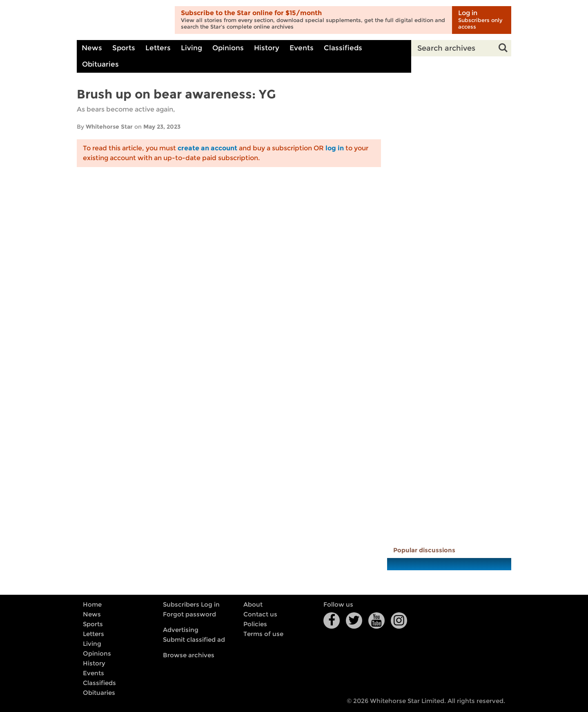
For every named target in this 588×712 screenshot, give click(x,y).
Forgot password (189, 614)
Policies (255, 624)
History (267, 48)
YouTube (376, 620)
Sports (124, 48)
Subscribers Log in (191, 605)
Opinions (228, 48)
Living (192, 48)
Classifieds (343, 48)
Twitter (354, 620)
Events (302, 48)
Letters (158, 48)
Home (92, 605)
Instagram (399, 620)
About (253, 605)
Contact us (260, 614)
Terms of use (263, 634)
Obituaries (100, 64)
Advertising (181, 630)
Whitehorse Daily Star (123, 20)
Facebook (332, 620)
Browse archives (189, 655)
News (92, 48)
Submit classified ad (194, 640)
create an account (207, 148)
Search (503, 48)
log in (335, 148)
